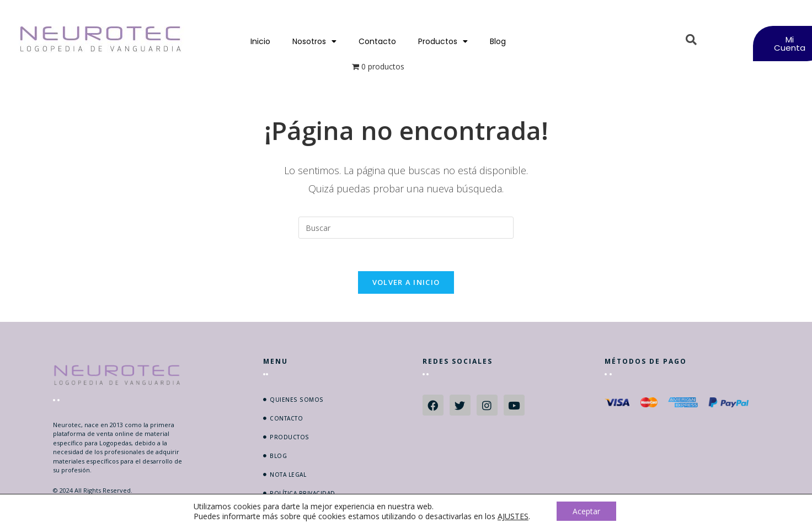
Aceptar (586, 511)
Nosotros (314, 41)
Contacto (377, 41)
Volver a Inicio (406, 283)
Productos (443, 41)
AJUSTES (512, 516)
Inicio (260, 41)
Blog (498, 41)
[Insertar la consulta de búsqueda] (406, 228)
